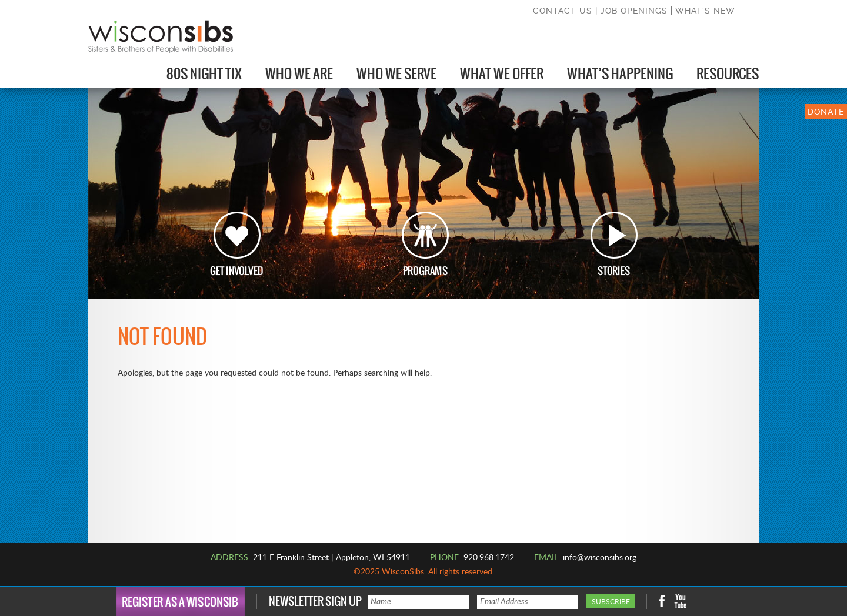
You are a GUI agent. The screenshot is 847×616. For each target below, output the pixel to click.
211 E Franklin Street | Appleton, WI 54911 (331, 558)
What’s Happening (620, 74)
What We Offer (502, 74)
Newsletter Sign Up (315, 602)
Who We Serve (396, 74)
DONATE (826, 112)
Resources (728, 74)
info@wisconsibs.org (600, 558)
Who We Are (299, 74)
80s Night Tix (204, 74)
